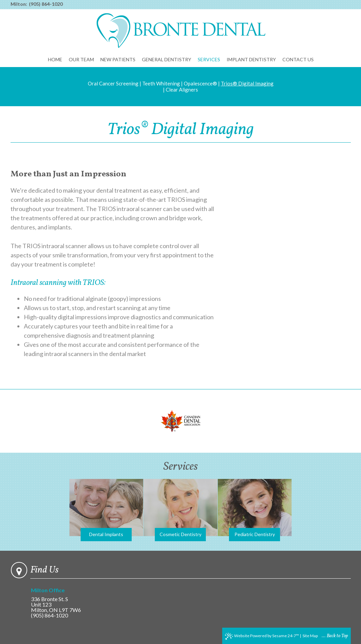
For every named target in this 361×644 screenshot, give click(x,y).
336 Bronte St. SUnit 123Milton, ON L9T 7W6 (63, 600)
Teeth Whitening (161, 83)
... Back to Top (335, 636)
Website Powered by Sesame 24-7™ (262, 636)
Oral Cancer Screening (113, 83)
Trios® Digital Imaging (247, 83)
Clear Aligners (182, 90)
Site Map (310, 636)
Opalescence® (200, 83)
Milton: (19, 4)
